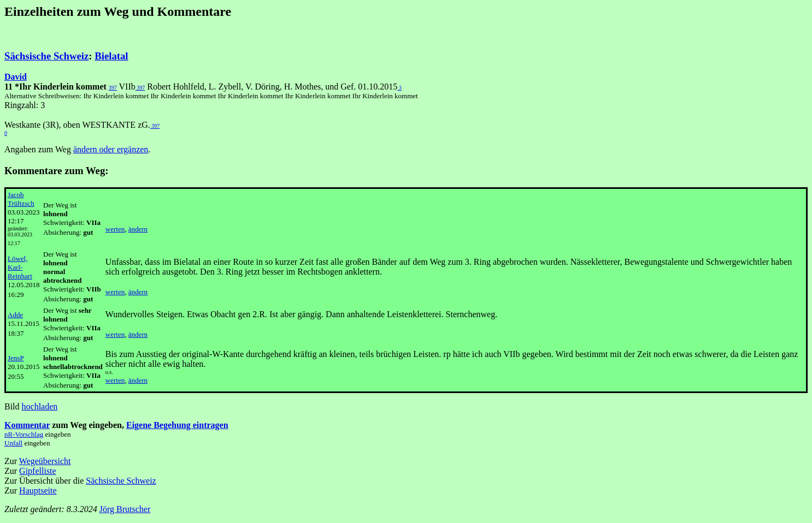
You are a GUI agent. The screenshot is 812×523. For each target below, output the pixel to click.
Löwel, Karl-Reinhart (20, 267)
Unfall (13, 443)
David (16, 77)
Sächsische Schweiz (46, 56)
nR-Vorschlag (24, 434)
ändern (138, 229)
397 (113, 88)
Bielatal (111, 56)
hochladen (40, 406)
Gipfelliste (38, 471)
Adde (15, 315)
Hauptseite (38, 491)
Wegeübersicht (45, 461)
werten (115, 229)
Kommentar (27, 425)
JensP (16, 358)
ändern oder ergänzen (111, 149)
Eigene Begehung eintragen (177, 425)
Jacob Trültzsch (21, 199)
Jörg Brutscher (125, 509)
